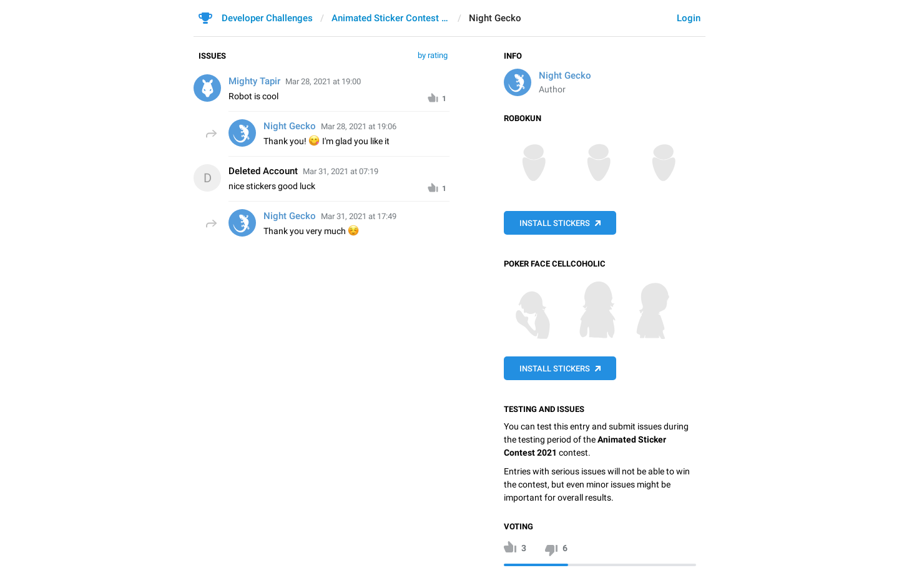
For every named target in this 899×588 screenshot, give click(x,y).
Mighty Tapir (254, 81)
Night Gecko (565, 76)
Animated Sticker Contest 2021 (391, 18)
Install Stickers (555, 223)
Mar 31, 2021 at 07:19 (341, 171)
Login (689, 18)
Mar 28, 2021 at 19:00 (323, 81)
